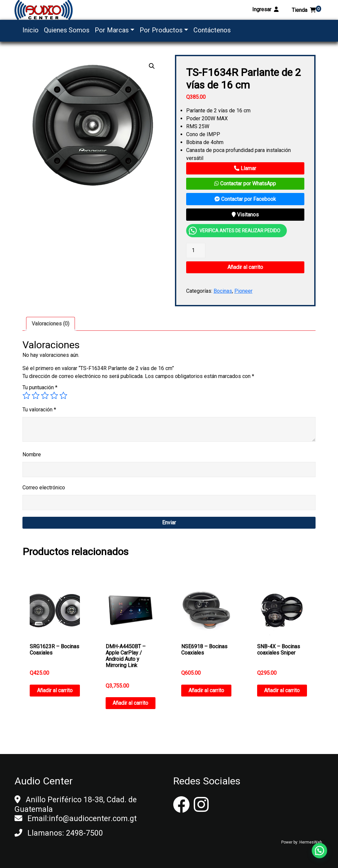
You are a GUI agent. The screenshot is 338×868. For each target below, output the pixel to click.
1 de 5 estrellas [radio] (26, 396)
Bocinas (223, 291)
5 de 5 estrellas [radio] (63, 396)
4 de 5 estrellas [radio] (54, 396)
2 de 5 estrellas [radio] (36, 396)
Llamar (245, 168)
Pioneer (243, 291)
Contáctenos (212, 30)
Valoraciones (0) (51, 324)
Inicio (31, 30)
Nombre (32, 454)
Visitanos (245, 215)
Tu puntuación (40, 387)
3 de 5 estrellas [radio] (45, 396)
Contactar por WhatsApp (245, 184)
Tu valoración (39, 410)
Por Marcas (112, 30)
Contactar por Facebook (245, 199)
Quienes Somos (67, 30)
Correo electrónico (44, 488)
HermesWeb (311, 842)
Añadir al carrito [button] (55, 690)
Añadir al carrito (245, 267)
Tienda (306, 10)
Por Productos (161, 30)
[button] (152, 66)
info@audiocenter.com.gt (93, 818)
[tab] (51, 324)
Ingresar (265, 9)
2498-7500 (84, 833)
